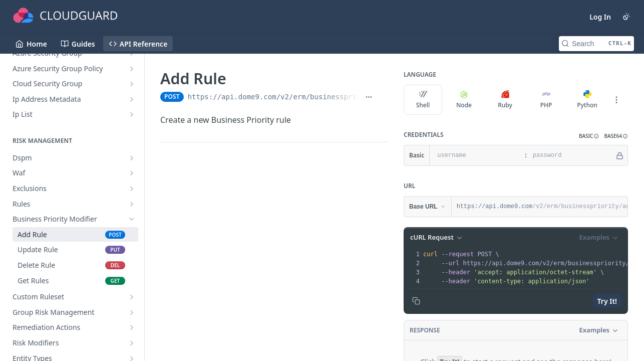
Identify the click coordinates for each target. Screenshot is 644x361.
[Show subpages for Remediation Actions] (132, 327)
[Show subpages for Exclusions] (132, 189)
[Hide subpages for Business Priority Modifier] (132, 219)
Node (464, 100)
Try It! (607, 301)
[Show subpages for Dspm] (132, 158)
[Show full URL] (369, 97)
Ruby (505, 100)
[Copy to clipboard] (416, 301)
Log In (600, 17)
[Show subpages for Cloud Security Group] (132, 84)
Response (425, 330)
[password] (571, 155)
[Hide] (620, 155)
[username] (475, 155)
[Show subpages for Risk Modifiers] (132, 343)
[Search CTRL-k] (596, 44)
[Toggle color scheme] (626, 17)
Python (587, 100)
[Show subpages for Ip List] (132, 114)
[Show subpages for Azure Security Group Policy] (132, 69)
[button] (589, 136)
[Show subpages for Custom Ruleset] (132, 297)
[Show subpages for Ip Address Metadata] (132, 99)
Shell (423, 100)
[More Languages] (616, 100)
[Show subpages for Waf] (132, 173)
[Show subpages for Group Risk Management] (132, 312)
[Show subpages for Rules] (132, 204)
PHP (546, 100)
